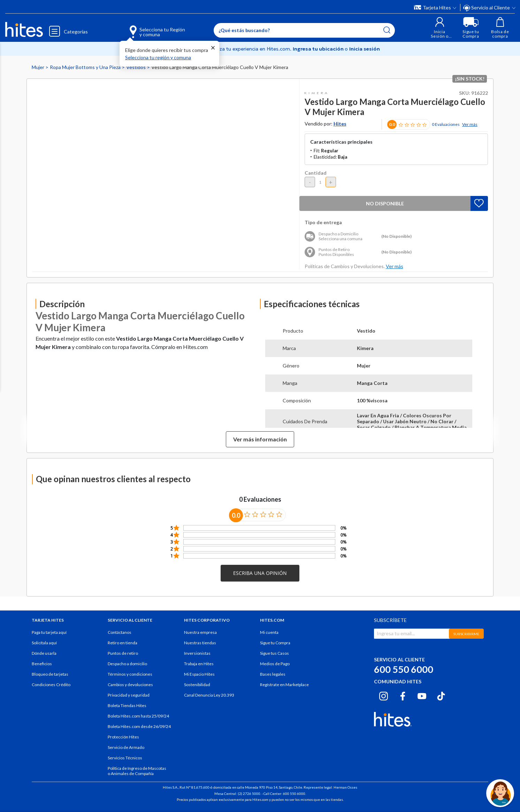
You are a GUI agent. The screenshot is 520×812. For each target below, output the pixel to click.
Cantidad (316, 173)
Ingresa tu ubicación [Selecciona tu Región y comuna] (319, 49)
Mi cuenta (269, 632)
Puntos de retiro (123, 653)
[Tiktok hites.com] (441, 695)
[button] (440, 28)
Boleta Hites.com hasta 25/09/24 (138, 716)
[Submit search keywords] (387, 30)
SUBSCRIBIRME (466, 634)
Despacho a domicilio (127, 664)
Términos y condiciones (130, 674)
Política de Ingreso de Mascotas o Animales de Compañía (137, 771)
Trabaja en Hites (199, 664)
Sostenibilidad (197, 685)
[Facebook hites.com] (403, 695)
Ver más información (260, 439)
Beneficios (42, 664)
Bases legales (273, 674)
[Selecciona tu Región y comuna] (147, 28)
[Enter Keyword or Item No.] (304, 30)
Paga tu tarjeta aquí (49, 632)
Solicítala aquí (44, 643)
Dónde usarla (44, 653)
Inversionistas (197, 653)
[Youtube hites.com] (422, 695)
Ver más (470, 124)
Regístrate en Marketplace (284, 685)
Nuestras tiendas (200, 643)
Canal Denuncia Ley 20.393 (209, 695)
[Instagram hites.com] (384, 695)
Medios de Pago (275, 664)
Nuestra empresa (200, 632)
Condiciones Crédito (51, 685)
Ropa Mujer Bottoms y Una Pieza (86, 67)
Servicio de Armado (126, 747)
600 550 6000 (404, 669)
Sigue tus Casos (274, 653)
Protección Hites (123, 737)
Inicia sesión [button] (365, 49)
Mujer (39, 67)
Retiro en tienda (123, 643)
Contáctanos (120, 632)
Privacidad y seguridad (129, 695)
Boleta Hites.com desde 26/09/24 (139, 726)
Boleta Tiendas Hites (127, 705)
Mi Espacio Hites (199, 674)
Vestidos (136, 67)
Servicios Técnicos (125, 758)
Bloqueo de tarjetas (50, 674)
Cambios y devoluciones (130, 685)
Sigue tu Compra (275, 643)
